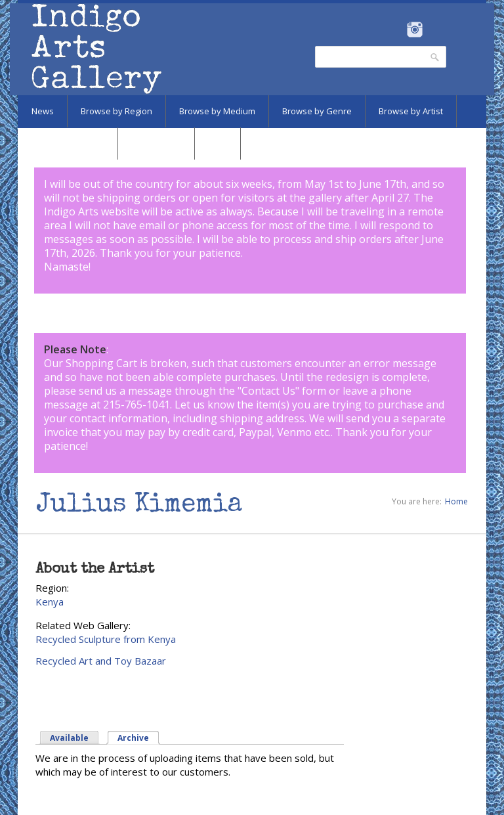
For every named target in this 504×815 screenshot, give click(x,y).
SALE (218, 143)
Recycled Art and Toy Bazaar (101, 661)
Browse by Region (116, 111)
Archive (133, 738)
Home (456, 501)
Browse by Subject (68, 143)
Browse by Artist (411, 111)
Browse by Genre (317, 111)
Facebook (397, 30)
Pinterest (435, 30)
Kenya (50, 602)
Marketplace (156, 143)
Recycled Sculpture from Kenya (106, 639)
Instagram (414, 30)
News (43, 111)
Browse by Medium (217, 111)
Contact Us (268, 391)
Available (69, 738)
